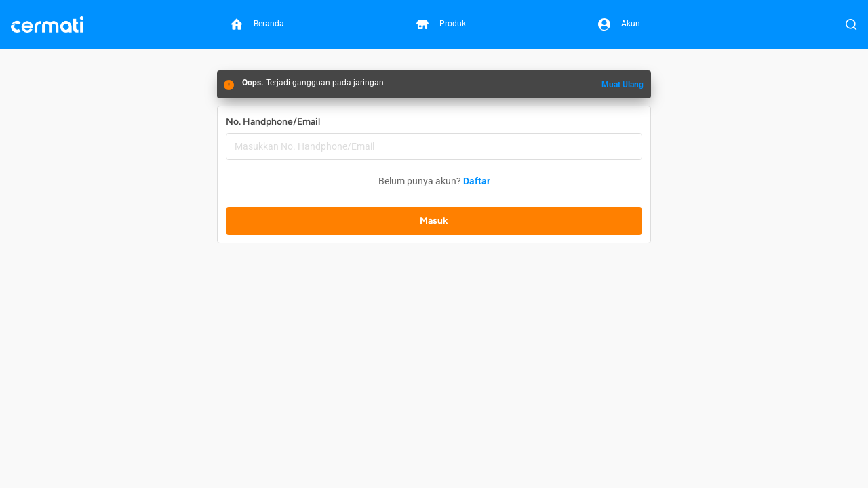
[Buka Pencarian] (851, 24)
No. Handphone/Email (273, 122)
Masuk (434, 221)
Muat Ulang (623, 85)
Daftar (477, 181)
